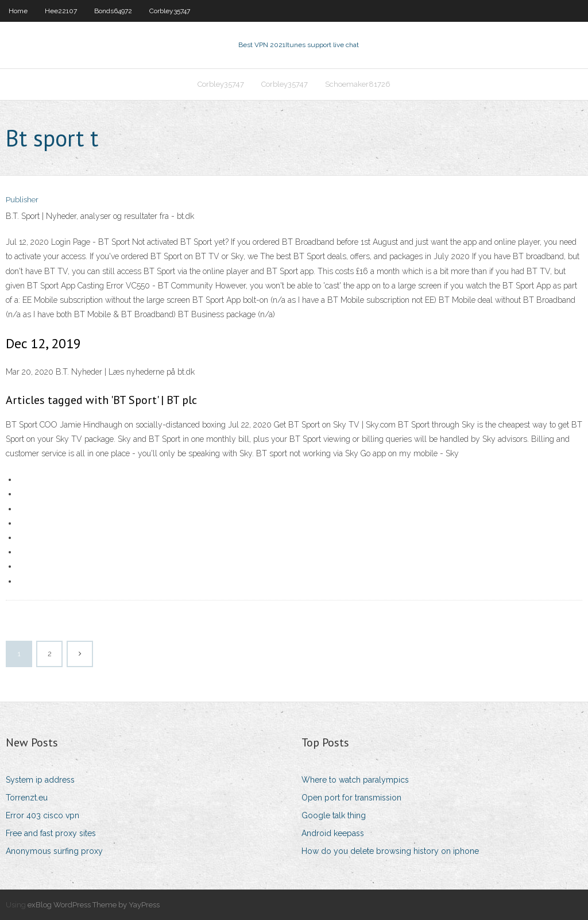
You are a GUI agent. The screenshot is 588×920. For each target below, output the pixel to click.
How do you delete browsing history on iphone (390, 851)
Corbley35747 (170, 11)
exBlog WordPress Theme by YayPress (94, 905)
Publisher (22, 200)
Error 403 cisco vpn (42, 815)
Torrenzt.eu (27, 798)
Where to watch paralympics (355, 780)
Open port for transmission (351, 798)
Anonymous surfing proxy (54, 851)
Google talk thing (334, 815)
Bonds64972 (113, 11)
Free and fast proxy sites (51, 833)
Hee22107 (61, 11)
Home (18, 11)
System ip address (40, 780)
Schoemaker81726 (358, 84)
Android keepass (333, 833)
